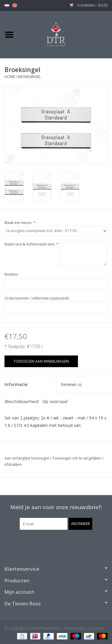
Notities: (11, 274)
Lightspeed (95, 628)
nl (7, 5)
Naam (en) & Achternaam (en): (31, 244)
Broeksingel (29, 77)
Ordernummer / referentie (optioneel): (37, 298)
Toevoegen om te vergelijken (77, 458)
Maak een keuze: (20, 223)
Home (10, 77)
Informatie (16, 384)
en (15, 5)
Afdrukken (13, 464)
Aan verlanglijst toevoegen (27, 458)
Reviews (71, 384)
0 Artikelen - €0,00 (89, 5)
